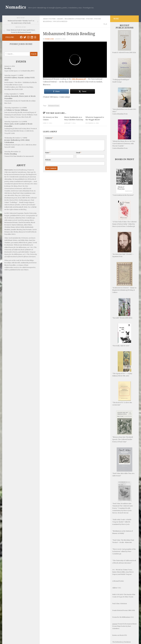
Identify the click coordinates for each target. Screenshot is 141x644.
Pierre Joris (49, 39)
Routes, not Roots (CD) (120, 635)
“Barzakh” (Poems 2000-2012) (122, 308)
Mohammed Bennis (54, 106)
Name (48, 153)
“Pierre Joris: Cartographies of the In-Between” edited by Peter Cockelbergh (124, 551)
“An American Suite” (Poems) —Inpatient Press (123, 245)
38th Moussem (78, 79)
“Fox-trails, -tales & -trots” (122, 335)
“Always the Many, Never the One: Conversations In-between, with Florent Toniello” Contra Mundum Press (124, 134)
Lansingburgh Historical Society (15, 129)
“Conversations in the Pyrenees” (123, 182)
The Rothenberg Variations (122, 642)
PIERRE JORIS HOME (21, 44)
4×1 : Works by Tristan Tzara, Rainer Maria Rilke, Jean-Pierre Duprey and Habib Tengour (123, 572)
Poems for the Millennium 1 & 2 (123, 617)
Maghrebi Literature (75, 19)
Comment (49, 138)
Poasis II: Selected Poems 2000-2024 (124, 42)
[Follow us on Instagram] (28, 37)
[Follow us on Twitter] (25, 37)
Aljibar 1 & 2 (117, 588)
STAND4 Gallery (10, 87)
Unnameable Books (11, 101)
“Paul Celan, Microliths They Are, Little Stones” (123, 462)
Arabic (60, 19)
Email (79, 153)
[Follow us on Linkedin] (32, 37)
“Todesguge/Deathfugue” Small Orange (122, 70)
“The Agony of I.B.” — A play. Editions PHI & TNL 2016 (122, 364)
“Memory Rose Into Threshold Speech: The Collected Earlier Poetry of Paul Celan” (123, 426)
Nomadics (16, 7)
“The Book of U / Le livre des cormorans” (122, 394)
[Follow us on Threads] (35, 37)
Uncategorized (60, 21)
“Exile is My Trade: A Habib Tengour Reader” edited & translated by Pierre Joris (122, 522)
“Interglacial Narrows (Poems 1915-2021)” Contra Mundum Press (124, 101)
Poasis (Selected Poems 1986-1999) (124, 610)
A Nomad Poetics (118, 581)
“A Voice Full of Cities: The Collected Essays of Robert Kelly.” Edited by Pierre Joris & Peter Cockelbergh (124, 214)
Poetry (90, 19)
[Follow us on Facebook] (21, 37)
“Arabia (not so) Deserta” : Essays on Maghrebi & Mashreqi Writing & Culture (124, 278)
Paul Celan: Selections (120, 604)
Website (48, 160)
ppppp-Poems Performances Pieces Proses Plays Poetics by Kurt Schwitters (124, 626)
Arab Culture (49, 19)
